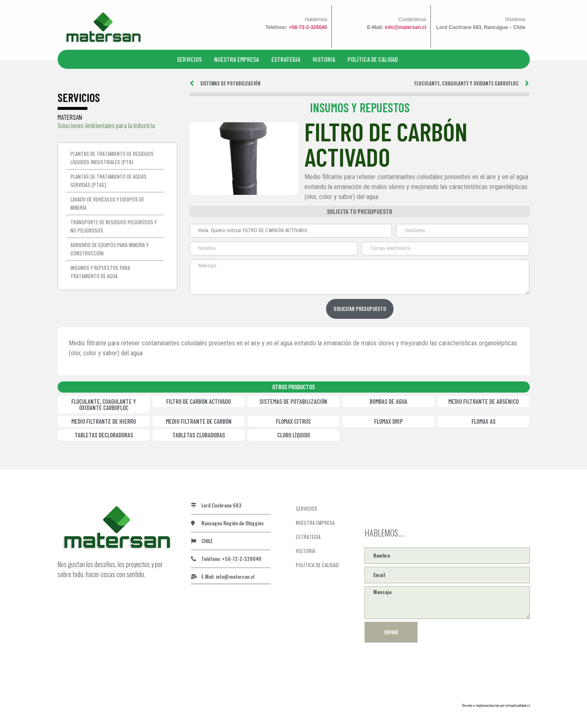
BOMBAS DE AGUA (388, 401)
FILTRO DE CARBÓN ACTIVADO (198, 401)
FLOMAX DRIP (388, 421)
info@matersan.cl (406, 27)
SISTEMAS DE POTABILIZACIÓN (293, 401)
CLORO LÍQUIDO (293, 435)
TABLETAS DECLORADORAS (104, 435)
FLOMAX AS (483, 421)
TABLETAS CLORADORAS (199, 435)
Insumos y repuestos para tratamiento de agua (100, 272)
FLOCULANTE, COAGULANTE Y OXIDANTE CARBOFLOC (104, 404)
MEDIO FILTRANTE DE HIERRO (104, 421)
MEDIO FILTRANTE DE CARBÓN (199, 421)
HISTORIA (324, 59)
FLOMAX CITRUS (293, 421)
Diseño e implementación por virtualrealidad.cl (496, 705)
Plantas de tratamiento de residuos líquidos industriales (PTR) (112, 158)
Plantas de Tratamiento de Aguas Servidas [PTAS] (109, 181)
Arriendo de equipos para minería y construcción (109, 249)
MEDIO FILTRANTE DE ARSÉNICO (483, 401)
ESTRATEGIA (286, 59)
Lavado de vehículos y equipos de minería (107, 203)
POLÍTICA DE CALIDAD (373, 59)
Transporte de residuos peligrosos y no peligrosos (114, 226)
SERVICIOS (189, 59)
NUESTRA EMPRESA (237, 59)
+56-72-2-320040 (308, 27)
